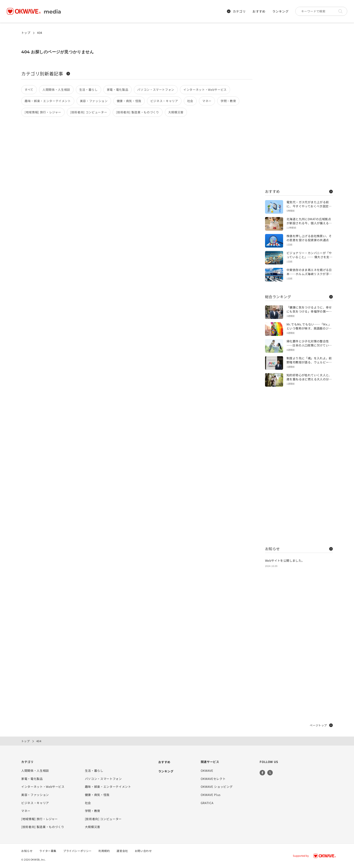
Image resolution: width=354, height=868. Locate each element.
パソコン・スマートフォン (156, 90)
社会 (190, 101)
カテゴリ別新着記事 (46, 74)
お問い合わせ (143, 851)
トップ (26, 33)
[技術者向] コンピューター (89, 112)
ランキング (280, 11)
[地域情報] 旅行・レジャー (43, 112)
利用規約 (104, 851)
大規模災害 (176, 112)
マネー (207, 101)
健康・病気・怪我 (129, 101)
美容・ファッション (94, 101)
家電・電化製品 (118, 90)
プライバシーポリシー (77, 851)
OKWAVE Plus (211, 795)
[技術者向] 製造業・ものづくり (137, 112)
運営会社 (122, 851)
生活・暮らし (88, 90)
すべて (29, 90)
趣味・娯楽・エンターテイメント (48, 101)
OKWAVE (207, 771)
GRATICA (207, 803)
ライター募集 (48, 851)
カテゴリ (236, 11)
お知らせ (299, 549)
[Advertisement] (299, 108)
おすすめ (259, 11)
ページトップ (321, 725)
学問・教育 (228, 101)
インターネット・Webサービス (205, 90)
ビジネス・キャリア (164, 101)
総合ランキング (299, 297)
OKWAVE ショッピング (217, 787)
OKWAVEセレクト (213, 779)
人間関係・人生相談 (56, 90)
